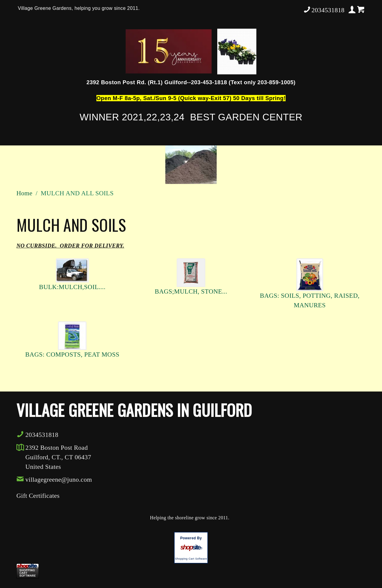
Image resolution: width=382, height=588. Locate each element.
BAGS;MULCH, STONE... (191, 291)
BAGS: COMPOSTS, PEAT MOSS (72, 354)
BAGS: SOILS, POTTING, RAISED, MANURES (310, 300)
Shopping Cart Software (191, 559)
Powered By (191, 538)
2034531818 (324, 10)
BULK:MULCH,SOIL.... (72, 287)
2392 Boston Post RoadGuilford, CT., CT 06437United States (58, 457)
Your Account (352, 10)
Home (24, 193)
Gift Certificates (38, 496)
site (191, 547)
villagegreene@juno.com (54, 479)
